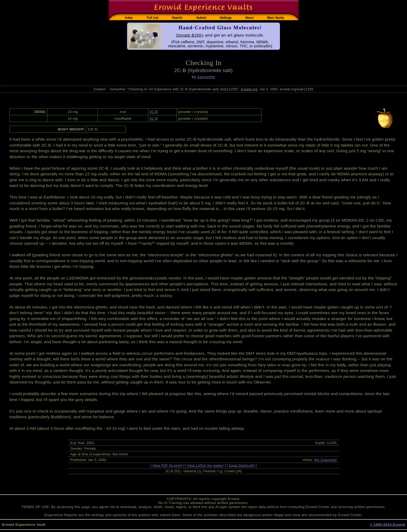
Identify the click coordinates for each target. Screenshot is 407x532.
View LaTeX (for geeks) (206, 465)
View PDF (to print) (167, 465)
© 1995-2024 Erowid (387, 525)
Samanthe (206, 77)
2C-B (154, 112)
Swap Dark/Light (242, 465)
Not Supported (325, 460)
